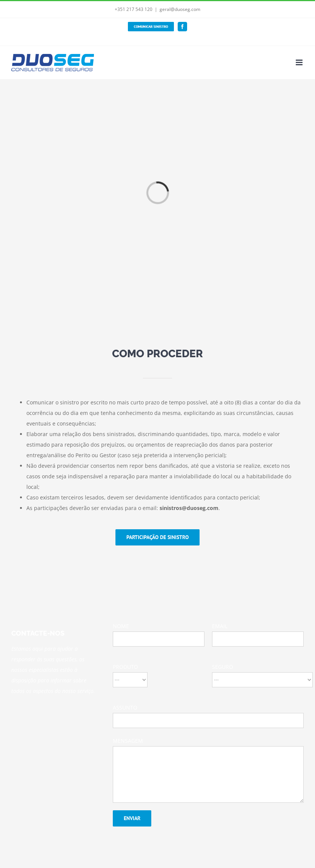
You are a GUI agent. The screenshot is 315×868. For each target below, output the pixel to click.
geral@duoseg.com (180, 9)
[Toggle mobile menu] (300, 62)
